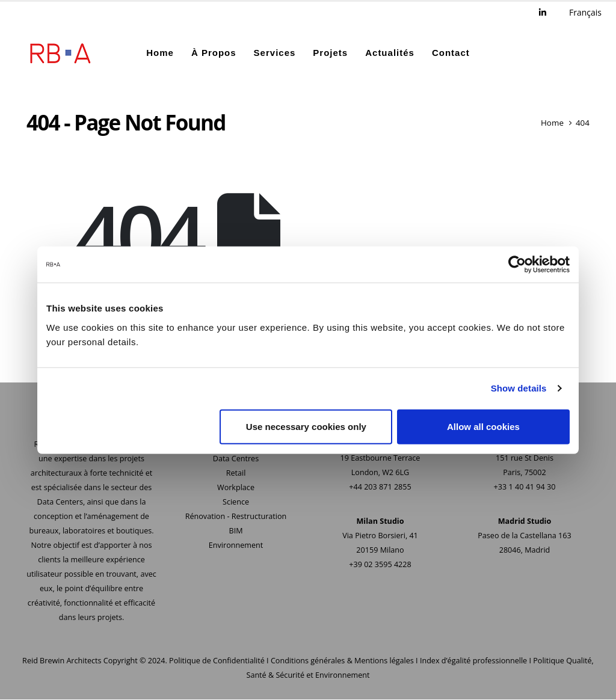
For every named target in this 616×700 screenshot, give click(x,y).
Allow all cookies (483, 426)
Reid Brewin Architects (62, 661)
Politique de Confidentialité (217, 661)
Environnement (236, 546)
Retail (236, 474)
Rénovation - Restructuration (236, 517)
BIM (236, 531)
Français (585, 12)
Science (236, 502)
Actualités (390, 53)
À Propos (214, 53)
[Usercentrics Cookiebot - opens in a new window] (517, 265)
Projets (330, 53)
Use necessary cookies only (306, 426)
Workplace (236, 488)
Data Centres (236, 459)
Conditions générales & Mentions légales (342, 661)
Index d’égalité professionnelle (473, 661)
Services (275, 53)
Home (160, 53)
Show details (519, 388)
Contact (451, 53)
